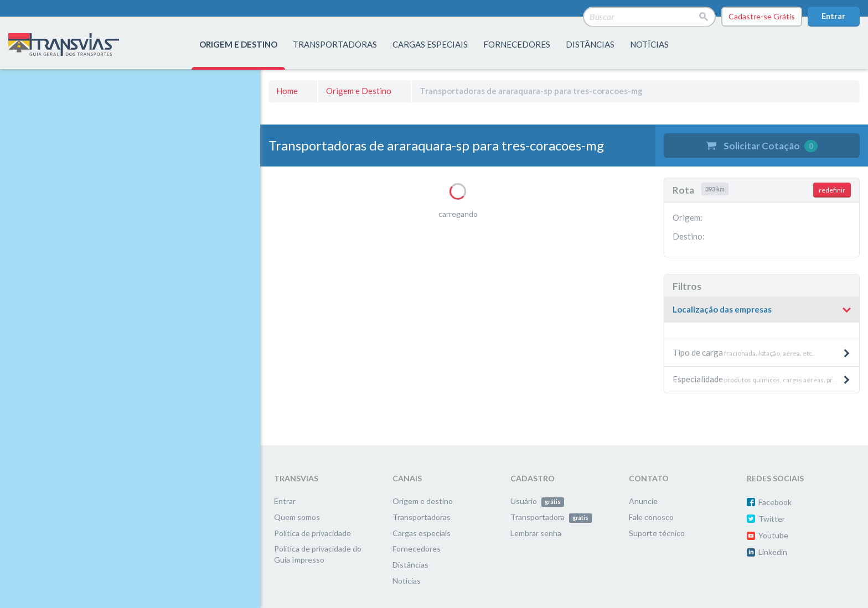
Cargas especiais (430, 44)
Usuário (537, 501)
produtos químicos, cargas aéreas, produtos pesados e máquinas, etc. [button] (766, 379)
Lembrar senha (536, 533)
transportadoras (335, 44)
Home (287, 91)
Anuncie (643, 501)
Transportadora (551, 517)
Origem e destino (423, 501)
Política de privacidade (312, 533)
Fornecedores (417, 549)
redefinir (832, 190)
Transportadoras (422, 517)
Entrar (833, 16)
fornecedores (517, 44)
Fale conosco (651, 517)
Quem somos (297, 517)
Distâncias (410, 565)
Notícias (649, 44)
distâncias (590, 44)
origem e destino (238, 44)
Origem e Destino (359, 91)
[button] (762, 310)
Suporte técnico (657, 533)
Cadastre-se (762, 17)
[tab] (762, 310)
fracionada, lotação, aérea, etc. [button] (762, 352)
